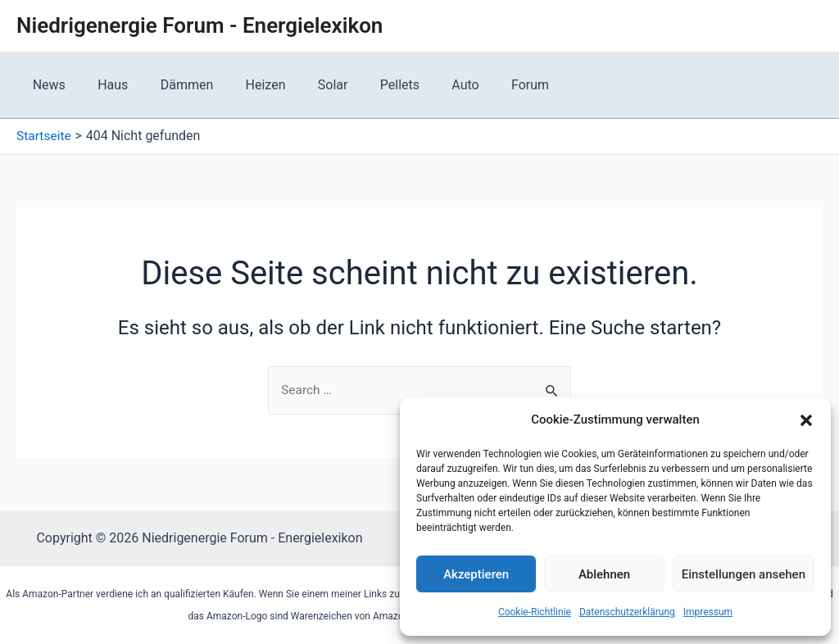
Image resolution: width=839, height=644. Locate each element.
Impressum (708, 612)
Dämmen (172, 85)
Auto (426, 85)
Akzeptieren (476, 574)
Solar (306, 85)
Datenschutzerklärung (627, 612)
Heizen (245, 85)
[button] (806, 420)
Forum (485, 85)
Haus (104, 85)
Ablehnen (604, 574)
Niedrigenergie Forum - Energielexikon (200, 25)
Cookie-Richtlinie (535, 612)
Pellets (367, 85)
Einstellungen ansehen (744, 574)
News (46, 85)
